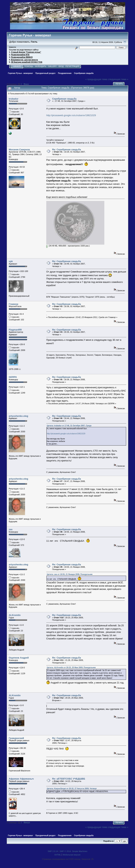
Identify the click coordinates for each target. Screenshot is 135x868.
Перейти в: (109, 841)
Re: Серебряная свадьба (66, 150)
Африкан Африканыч (21, 779)
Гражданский (16, 738)
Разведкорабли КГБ (20, 55)
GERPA (13, 377)
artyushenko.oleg (18, 416)
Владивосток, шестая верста (24, 60)
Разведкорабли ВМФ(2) (22, 57)
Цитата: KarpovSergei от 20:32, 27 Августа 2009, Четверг (72, 789)
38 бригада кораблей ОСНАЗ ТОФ (27, 62)
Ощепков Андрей (19, 658)
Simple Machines (80, 851)
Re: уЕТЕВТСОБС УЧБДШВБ (69, 779)
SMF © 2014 (65, 851)
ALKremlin (15, 615)
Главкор (13, 304)
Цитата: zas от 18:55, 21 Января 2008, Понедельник (70, 574)
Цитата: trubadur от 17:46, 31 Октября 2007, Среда (69, 426)
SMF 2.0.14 (53, 851)
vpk (11, 261)
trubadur (14, 99)
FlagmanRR (15, 330)
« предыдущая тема (96, 79)
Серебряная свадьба (64, 99)
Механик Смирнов (19, 150)
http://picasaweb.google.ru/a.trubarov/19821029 (71, 115)
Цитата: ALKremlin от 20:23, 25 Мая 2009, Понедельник (71, 668)
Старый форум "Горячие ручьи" (26, 52)
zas (11, 529)
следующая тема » (118, 79)
